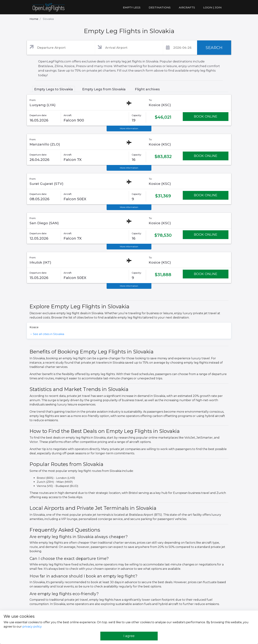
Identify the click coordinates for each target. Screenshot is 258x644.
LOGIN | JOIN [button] (212, 7)
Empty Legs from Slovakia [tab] (104, 89)
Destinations (160, 7)
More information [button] (129, 128)
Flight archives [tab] (147, 89)
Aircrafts (187, 7)
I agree (129, 636)
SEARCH (214, 48)
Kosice (34, 327)
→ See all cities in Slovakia (47, 334)
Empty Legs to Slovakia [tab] (54, 89)
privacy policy (32, 627)
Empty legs (132, 7)
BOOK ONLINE (206, 116)
